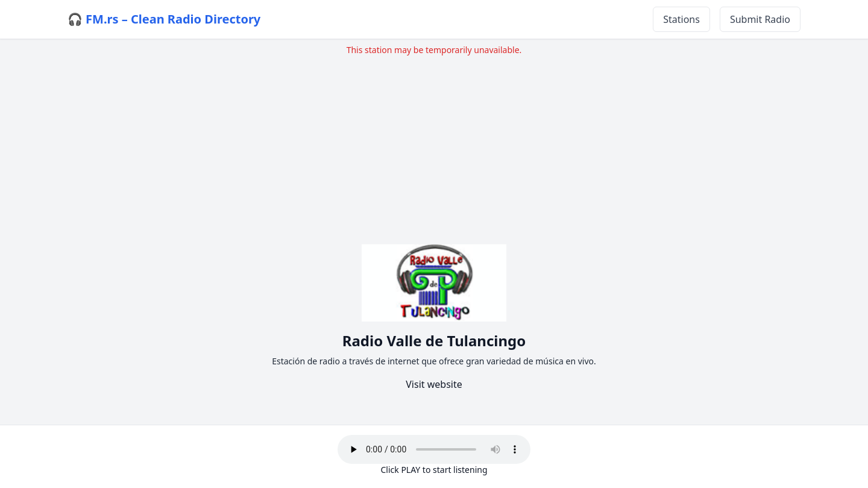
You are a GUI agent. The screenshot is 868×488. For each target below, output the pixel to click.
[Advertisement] (434, 141)
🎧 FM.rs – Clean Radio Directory (164, 19)
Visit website (434, 384)
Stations (681, 19)
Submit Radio (760, 19)
